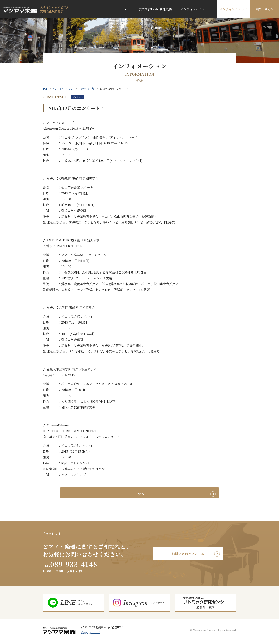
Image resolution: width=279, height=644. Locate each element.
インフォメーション (194, 9)
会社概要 (166, 9)
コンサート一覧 (86, 88)
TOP (126, 9)
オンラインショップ (233, 9)
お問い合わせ (264, 9)
